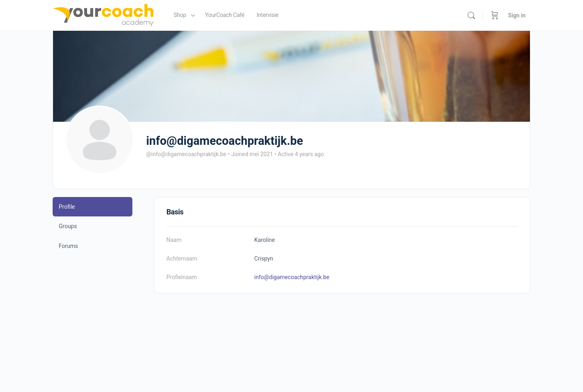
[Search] (471, 15)
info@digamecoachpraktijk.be (292, 277)
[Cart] (495, 15)
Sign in (517, 15)
